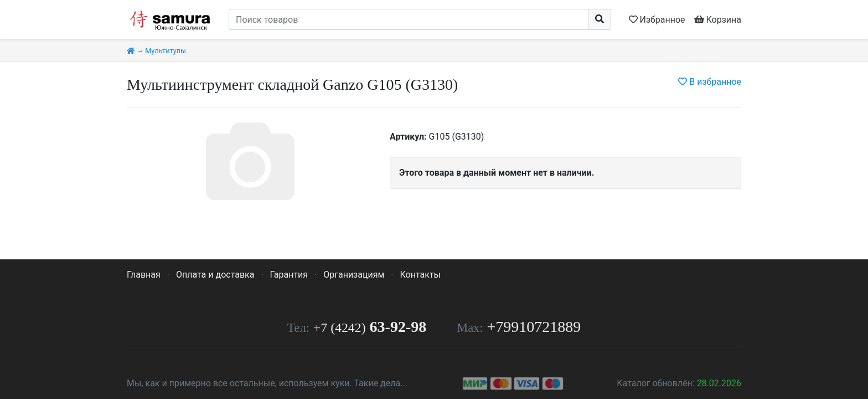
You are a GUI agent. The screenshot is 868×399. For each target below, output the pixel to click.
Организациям (354, 275)
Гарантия (289, 275)
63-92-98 (370, 327)
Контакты (420, 275)
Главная (144, 275)
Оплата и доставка (215, 275)
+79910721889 (534, 327)
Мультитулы (166, 51)
